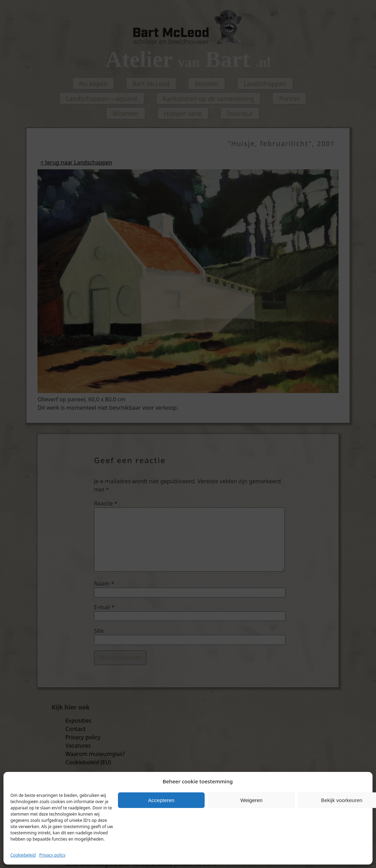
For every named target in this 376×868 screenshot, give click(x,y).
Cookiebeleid (23, 855)
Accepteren (161, 800)
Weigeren (251, 800)
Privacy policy (52, 855)
